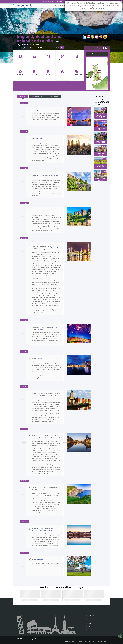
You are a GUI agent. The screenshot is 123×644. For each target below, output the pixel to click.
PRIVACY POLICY (91, 641)
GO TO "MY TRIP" (57, 2)
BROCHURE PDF (61, 6)
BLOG (64, 2)
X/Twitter (89, 627)
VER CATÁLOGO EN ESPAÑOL (44, 2)
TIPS (100, 639)
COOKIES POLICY (102, 641)
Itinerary (23, 97)
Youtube (89, 630)
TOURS (95, 639)
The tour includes (53, 97)
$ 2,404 (103, 48)
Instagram (89, 623)
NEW (54, 6)
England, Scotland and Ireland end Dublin (39, 39)
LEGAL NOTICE (81, 641)
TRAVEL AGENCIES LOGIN (69, 641)
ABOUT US (88, 639)
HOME (82, 639)
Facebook (89, 620)
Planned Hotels (37, 97)
